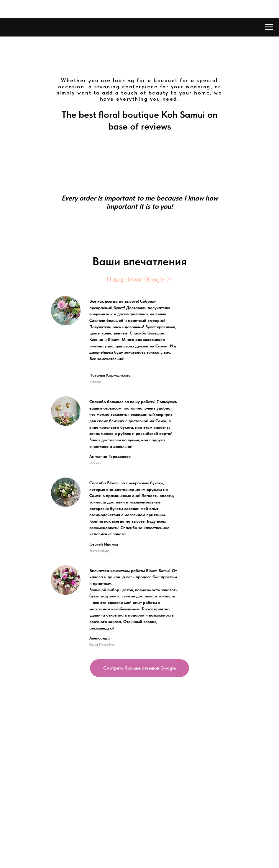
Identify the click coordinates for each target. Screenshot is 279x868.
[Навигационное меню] (269, 27)
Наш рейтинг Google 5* (139, 279)
